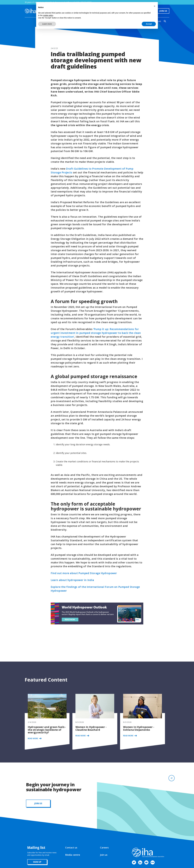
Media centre (73, 855)
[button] (155, 6)
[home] (30, 11)
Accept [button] (149, 24)
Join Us (163, 11)
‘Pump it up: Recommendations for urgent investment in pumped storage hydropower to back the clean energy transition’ (96, 333)
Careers (104, 848)
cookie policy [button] (48, 15)
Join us (104, 855)
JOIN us (38, 803)
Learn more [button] (47, 24)
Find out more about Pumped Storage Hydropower (84, 573)
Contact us (71, 848)
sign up (37, 862)
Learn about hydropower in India (72, 580)
